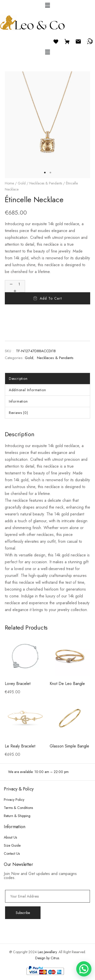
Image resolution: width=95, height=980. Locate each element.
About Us (10, 837)
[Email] (78, 41)
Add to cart (51, 298)
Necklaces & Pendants (46, 183)
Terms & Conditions (18, 808)
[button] (47, 5)
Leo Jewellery (47, 952)
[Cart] (67, 41)
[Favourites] (56, 41)
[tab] (48, 379)
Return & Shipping (17, 816)
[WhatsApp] (89, 41)
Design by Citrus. (48, 958)
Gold (22, 183)
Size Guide (12, 845)
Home (9, 183)
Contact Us (12, 853)
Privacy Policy (14, 800)
